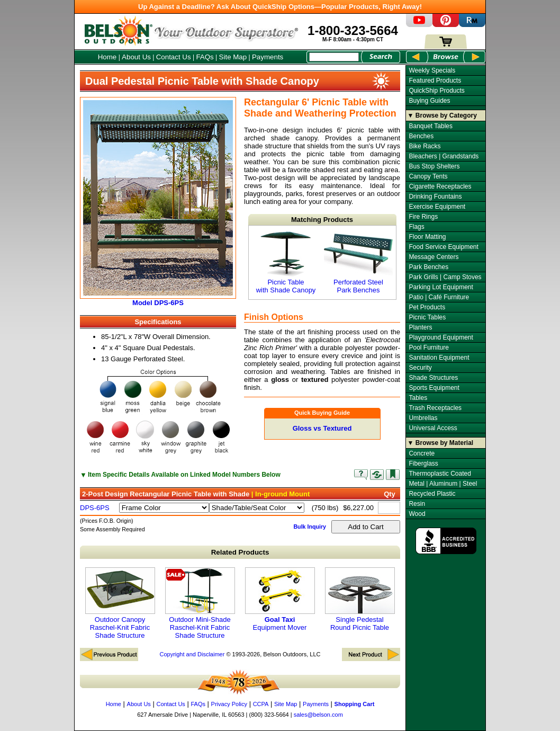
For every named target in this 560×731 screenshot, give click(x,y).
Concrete (422, 453)
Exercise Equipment (437, 207)
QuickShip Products (436, 91)
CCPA (261, 704)
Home (107, 57)
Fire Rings (423, 217)
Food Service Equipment (443, 247)
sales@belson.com (318, 715)
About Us (136, 57)
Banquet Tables (431, 126)
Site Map (233, 57)
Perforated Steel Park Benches (358, 262)
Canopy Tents (428, 176)
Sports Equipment (434, 388)
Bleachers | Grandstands (444, 156)
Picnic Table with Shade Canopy (286, 262)
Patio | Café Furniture (439, 297)
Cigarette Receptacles (440, 186)
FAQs (205, 57)
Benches (421, 136)
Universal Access (433, 428)
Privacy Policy (229, 704)
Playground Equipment (441, 337)
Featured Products (435, 81)
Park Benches (428, 267)
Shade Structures (433, 378)
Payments (268, 57)
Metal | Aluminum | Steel (443, 484)
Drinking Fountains (435, 197)
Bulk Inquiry (310, 527)
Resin (417, 504)
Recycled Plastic (432, 494)
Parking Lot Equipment (441, 287)
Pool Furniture (428, 347)
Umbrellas (423, 418)
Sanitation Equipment (439, 358)
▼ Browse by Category (442, 115)
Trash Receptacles (435, 408)
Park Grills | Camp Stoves (445, 277)
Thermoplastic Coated (440, 474)
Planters (420, 327)
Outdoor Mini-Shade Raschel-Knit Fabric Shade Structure (200, 603)
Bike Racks (424, 146)
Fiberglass (423, 463)
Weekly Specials (432, 70)
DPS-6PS (95, 508)
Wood (417, 514)
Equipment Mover (280, 599)
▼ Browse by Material (441, 443)
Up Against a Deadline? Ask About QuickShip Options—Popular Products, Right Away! (280, 7)
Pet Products (427, 307)
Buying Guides (429, 101)
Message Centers (433, 257)
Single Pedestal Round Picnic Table (360, 599)
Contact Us (174, 57)
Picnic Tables (427, 317)
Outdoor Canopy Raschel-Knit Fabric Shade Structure (120, 603)
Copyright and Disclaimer (192, 654)
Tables (418, 398)
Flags (416, 227)
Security (420, 368)
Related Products (240, 552)
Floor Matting (427, 237)
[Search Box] (334, 57)
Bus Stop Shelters (434, 166)
